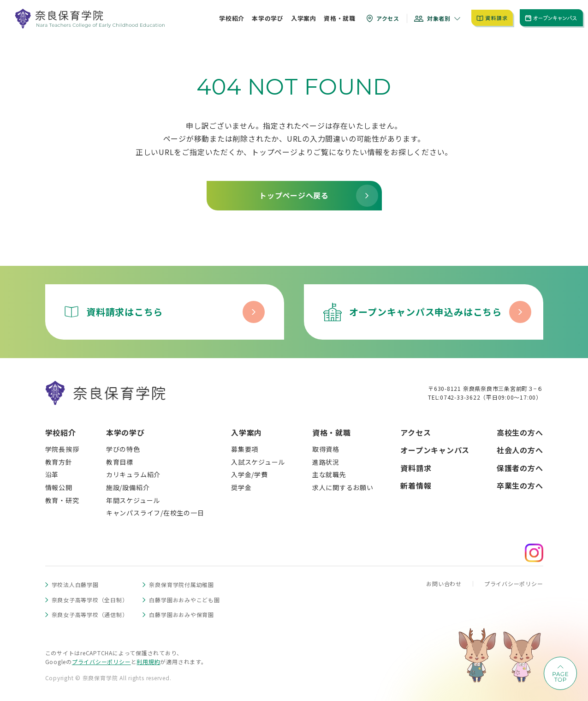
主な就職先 (329, 474)
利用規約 (148, 662)
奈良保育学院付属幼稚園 (181, 584)
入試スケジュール (258, 462)
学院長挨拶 (62, 449)
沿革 (52, 474)
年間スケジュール (133, 500)
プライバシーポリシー (514, 584)
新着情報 (416, 485)
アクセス (416, 432)
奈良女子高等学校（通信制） (90, 614)
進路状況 (326, 462)
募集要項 (245, 449)
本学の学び (125, 432)
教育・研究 (62, 500)
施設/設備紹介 (128, 487)
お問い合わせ (444, 584)
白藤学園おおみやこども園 (184, 600)
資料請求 (416, 468)
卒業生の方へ (520, 485)
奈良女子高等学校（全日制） (90, 600)
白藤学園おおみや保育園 (181, 614)
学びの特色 (123, 449)
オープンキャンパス (435, 450)
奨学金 (241, 487)
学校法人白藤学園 (75, 584)
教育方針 (59, 462)
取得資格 (326, 449)
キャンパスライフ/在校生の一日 (155, 513)
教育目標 (120, 462)
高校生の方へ (520, 432)
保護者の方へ (520, 468)
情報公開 (59, 487)
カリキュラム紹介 (133, 474)
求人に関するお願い (343, 487)
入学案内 (246, 432)
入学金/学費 (249, 474)
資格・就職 (332, 432)
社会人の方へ (520, 450)
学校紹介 (61, 432)
